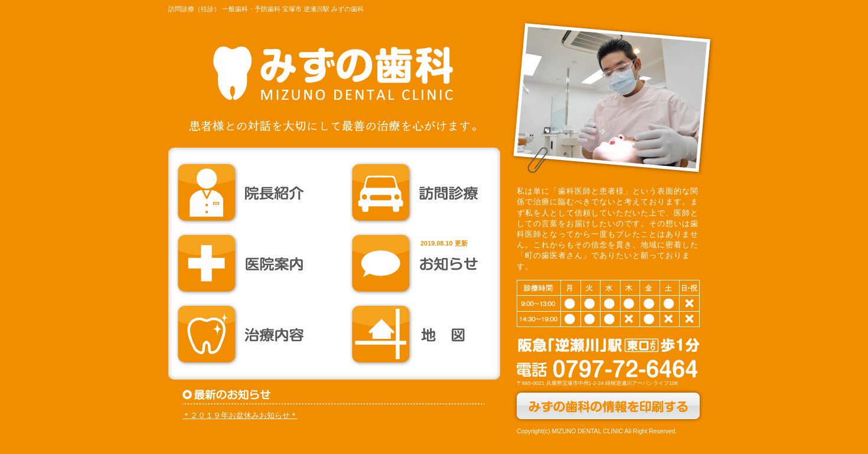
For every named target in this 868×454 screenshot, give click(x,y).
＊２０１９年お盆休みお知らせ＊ (240, 415)
